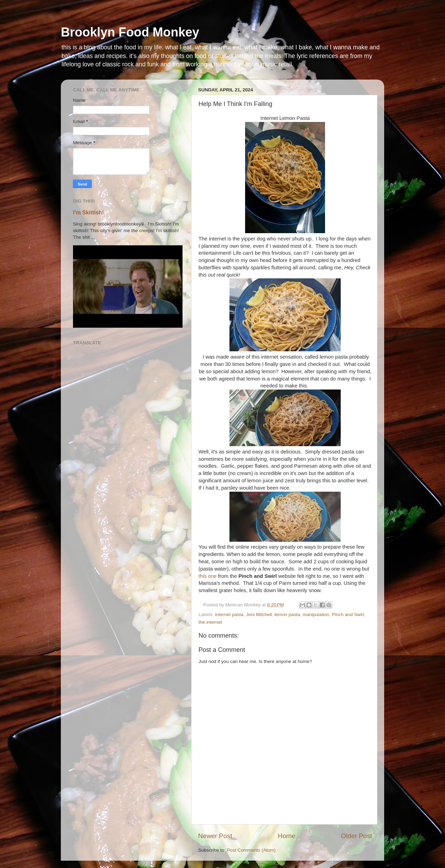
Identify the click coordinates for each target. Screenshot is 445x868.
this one (208, 576)
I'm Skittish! (88, 212)
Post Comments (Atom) (251, 850)
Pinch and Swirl (348, 615)
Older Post (357, 836)
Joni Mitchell (259, 615)
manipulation (316, 615)
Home (286, 836)
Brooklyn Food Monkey (130, 32)
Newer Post (215, 836)
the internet (210, 622)
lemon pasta (287, 615)
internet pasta (229, 615)
